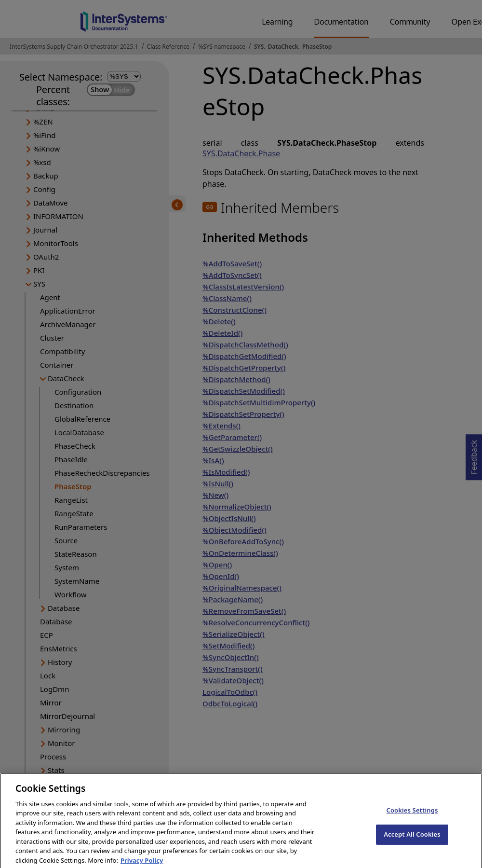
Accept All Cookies (412, 840)
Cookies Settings (412, 815)
